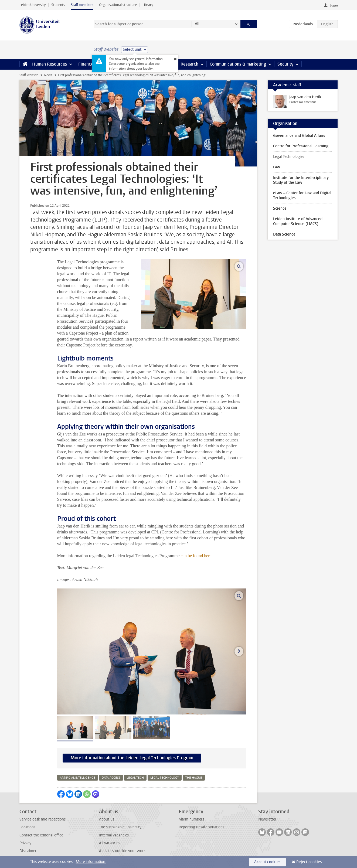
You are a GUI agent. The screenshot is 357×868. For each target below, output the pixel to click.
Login (334, 5)
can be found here (196, 556)
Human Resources (50, 64)
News (48, 75)
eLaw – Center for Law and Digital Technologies (302, 195)
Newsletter (267, 819)
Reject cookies (309, 862)
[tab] (75, 727)
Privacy (25, 843)
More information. (91, 862)
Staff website (29, 75)
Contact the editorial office (41, 835)
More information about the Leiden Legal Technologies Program (132, 758)
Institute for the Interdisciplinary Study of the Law (301, 180)
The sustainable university (120, 827)
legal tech (135, 778)
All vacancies (110, 843)
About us (107, 819)
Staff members (82, 5)
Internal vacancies (114, 835)
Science (280, 208)
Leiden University (33, 5)
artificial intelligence (78, 778)
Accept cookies (267, 862)
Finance (86, 64)
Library (148, 5)
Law (277, 167)
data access (111, 778)
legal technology (165, 778)
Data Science (284, 234)
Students (58, 5)
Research (189, 64)
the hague (194, 778)
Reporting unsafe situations (201, 827)
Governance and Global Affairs (299, 136)
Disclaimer (28, 851)
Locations (27, 827)
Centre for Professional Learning (301, 146)
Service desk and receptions (42, 819)
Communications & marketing (238, 64)
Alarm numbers (191, 819)
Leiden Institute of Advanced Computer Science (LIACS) (298, 221)
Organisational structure (118, 5)
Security (285, 64)
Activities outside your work (122, 851)
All (197, 24)
